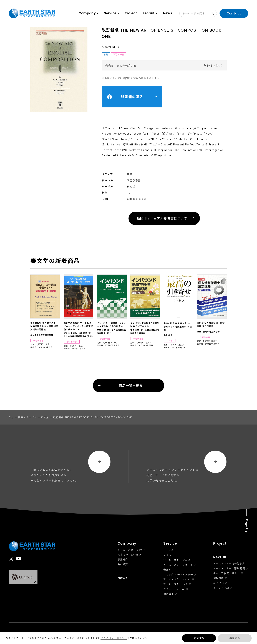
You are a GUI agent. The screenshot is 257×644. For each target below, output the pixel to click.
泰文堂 (45, 417)
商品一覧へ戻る (120, 385)
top (11, 417)
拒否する (235, 638)
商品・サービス (27, 417)
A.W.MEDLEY (111, 47)
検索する (214, 13)
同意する (199, 638)
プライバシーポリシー (114, 638)
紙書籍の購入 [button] (132, 97)
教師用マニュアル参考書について (166, 218)
